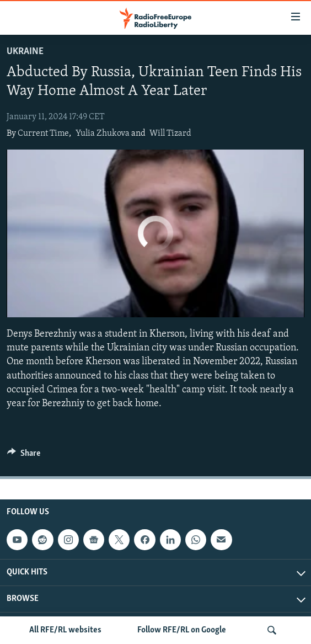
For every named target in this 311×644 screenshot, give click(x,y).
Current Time (43, 134)
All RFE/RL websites (65, 630)
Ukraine (25, 52)
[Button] (24, 456)
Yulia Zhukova (103, 134)
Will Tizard (170, 134)
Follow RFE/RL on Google (182, 630)
